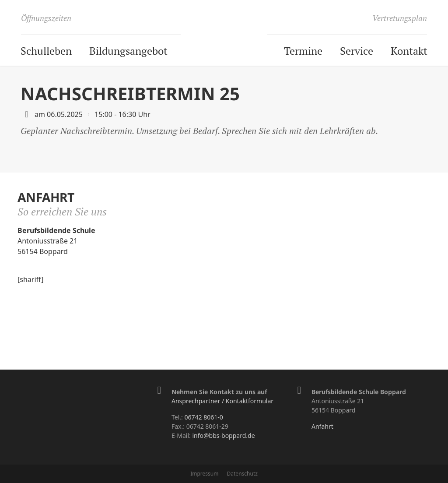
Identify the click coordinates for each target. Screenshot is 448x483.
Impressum (204, 474)
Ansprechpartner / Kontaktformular (222, 401)
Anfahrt (322, 426)
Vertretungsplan (400, 18)
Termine (303, 51)
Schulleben (46, 51)
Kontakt (409, 51)
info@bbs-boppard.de (223, 435)
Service (357, 51)
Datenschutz (242, 474)
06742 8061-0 (203, 417)
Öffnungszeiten (46, 18)
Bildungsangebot (128, 51)
